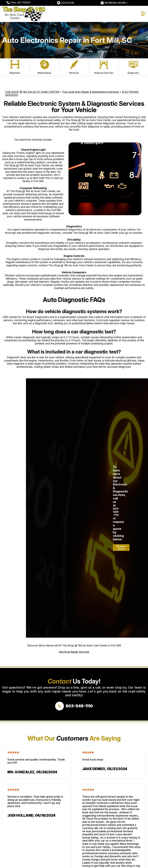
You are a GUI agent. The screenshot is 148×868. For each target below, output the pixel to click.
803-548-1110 (41, 178)
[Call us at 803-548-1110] (74, 706)
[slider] (13, 752)
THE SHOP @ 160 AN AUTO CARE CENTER (32, 92)
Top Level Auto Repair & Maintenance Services (91, 92)
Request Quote (121, 548)
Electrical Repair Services (74, 652)
